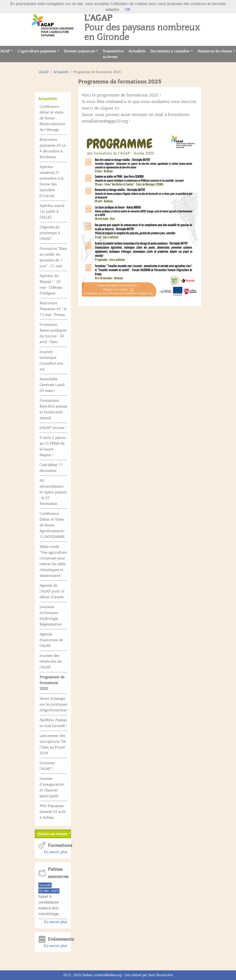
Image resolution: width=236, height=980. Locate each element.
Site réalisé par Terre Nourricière (149, 975)
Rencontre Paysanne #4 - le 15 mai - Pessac (53, 309)
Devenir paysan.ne (80, 51)
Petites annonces (58, 873)
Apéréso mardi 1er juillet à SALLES (52, 211)
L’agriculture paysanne (37, 51)
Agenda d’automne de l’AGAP (51, 640)
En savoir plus (56, 852)
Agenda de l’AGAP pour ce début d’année (52, 591)
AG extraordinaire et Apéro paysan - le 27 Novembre (53, 492)
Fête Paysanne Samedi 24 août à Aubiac (53, 812)
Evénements (58, 939)
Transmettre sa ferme (115, 54)
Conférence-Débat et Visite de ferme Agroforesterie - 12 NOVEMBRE (53, 525)
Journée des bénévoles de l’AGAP (51, 661)
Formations (58, 845)
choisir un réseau (53, 834)
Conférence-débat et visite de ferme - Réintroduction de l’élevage (52, 118)
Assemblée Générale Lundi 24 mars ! (52, 385)
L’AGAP (44, 72)
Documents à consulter (170, 51)
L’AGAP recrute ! (53, 428)
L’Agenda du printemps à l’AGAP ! (50, 233)
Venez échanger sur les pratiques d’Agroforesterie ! (54, 704)
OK (128, 10)
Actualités (138, 51)
